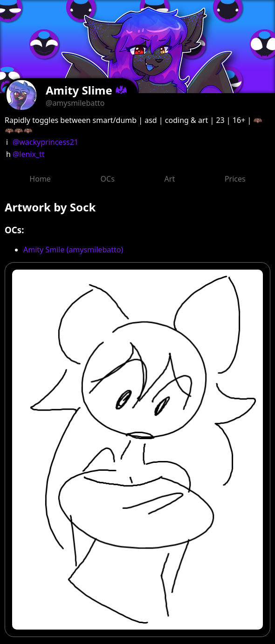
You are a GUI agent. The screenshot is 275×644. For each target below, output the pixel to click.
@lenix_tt (29, 154)
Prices (235, 179)
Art (170, 179)
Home (40, 179)
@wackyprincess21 (45, 142)
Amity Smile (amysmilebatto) (73, 250)
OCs (108, 179)
